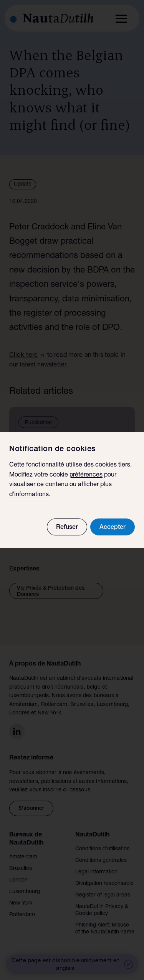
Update (23, 184)
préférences (86, 475)
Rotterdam (22, 915)
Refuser (67, 528)
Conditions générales (101, 861)
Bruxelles (21, 869)
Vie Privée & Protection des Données (51, 592)
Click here (24, 356)
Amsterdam (23, 857)
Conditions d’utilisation (103, 849)
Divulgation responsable (104, 884)
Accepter (113, 528)
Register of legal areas (103, 895)
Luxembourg (25, 892)
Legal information (96, 872)
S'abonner (31, 809)
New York (21, 903)
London (18, 880)
